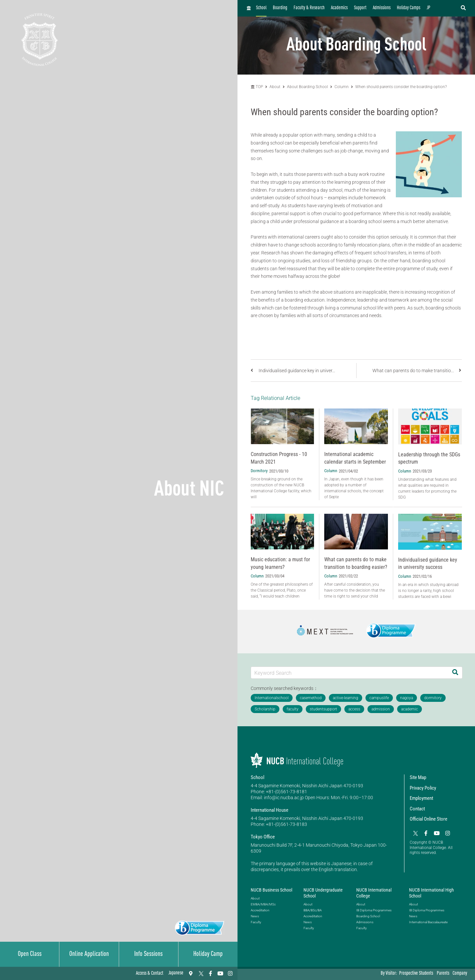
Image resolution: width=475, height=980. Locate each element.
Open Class (30, 954)
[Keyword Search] (350, 673)
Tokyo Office (263, 837)
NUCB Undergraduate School (323, 893)
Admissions (382, 8)
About (275, 87)
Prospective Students (416, 974)
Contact (417, 809)
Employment (421, 798)
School (261, 8)
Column (342, 87)
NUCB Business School (271, 890)
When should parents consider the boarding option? (401, 87)
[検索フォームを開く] (463, 8)
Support (360, 8)
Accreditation (260, 910)
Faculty (256, 922)
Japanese (176, 973)
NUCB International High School (431, 893)
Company (460, 974)
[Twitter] (201, 973)
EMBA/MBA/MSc (263, 904)
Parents (443, 974)
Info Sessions (148, 954)
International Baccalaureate (428, 922)
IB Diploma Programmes (374, 910)
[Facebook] (210, 973)
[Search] (455, 673)
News (255, 916)
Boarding (280, 8)
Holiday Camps (409, 8)
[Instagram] (230, 973)
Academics (339, 8)
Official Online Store (428, 819)
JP (428, 8)
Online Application (89, 954)
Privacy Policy (423, 788)
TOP (257, 87)
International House (269, 810)
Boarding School (368, 916)
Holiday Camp (208, 954)
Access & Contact (150, 974)
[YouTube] (220, 973)
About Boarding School (307, 87)
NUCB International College (374, 893)
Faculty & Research (309, 8)
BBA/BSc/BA (313, 910)
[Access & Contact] (191, 973)
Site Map (418, 777)
